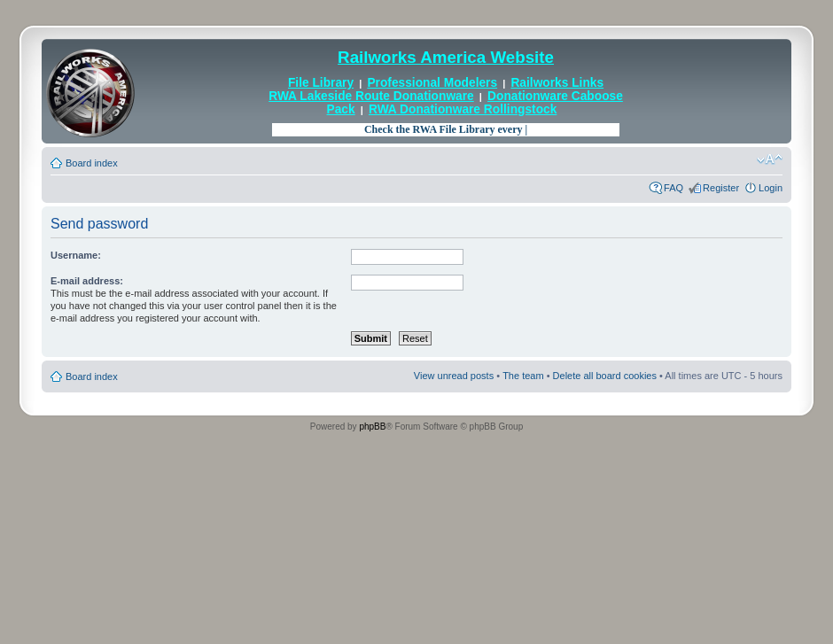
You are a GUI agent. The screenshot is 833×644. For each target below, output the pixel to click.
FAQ (673, 188)
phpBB (372, 427)
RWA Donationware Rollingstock (463, 109)
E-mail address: (87, 281)
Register (721, 188)
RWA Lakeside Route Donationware (371, 96)
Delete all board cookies (605, 376)
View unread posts (454, 376)
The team (523, 376)
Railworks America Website (446, 57)
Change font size (770, 159)
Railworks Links (557, 83)
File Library (321, 83)
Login (771, 188)
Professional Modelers (432, 83)
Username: (76, 255)
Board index (92, 163)
